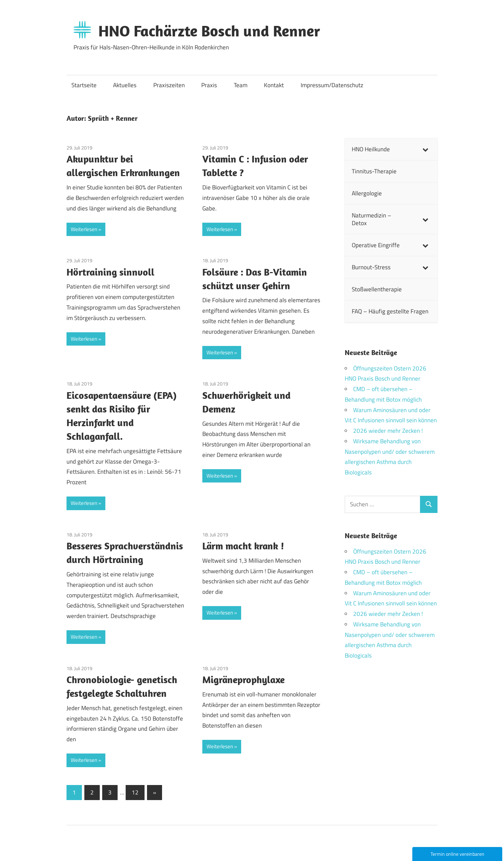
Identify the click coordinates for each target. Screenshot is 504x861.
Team (241, 85)
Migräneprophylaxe (243, 679)
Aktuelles (125, 85)
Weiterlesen (84, 229)
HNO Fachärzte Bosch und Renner (209, 31)
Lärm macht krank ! (243, 546)
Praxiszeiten (169, 85)
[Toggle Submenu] (425, 149)
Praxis (209, 85)
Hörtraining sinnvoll (110, 272)
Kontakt (274, 85)
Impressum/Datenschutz (332, 85)
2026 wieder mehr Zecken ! (388, 431)
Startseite (84, 85)
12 (135, 792)
